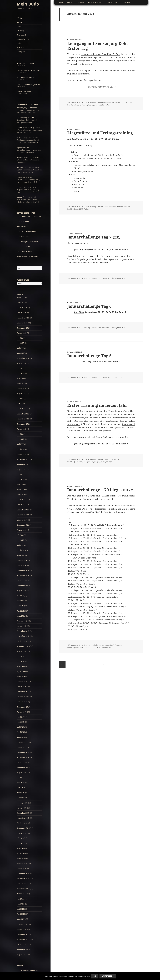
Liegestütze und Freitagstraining (100, 133)
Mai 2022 (20, 444)
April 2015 (21, 853)
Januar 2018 (22, 687)
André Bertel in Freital (26, 77)
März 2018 (21, 677)
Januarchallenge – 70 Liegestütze (100, 490)
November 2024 (23, 358)
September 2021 (23, 464)
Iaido (19, 27)
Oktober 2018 (22, 641)
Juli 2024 (20, 368)
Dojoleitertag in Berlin (26, 118)
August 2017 (22, 712)
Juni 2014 (20, 904)
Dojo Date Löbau (23, 247)
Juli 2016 (20, 778)
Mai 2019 (20, 606)
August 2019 (22, 591)
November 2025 (23, 318)
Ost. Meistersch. (113, 2)
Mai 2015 (20, 848)
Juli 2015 (20, 838)
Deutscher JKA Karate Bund (28, 242)
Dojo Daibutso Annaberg (26, 231)
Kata (118, 102)
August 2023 (22, 394)
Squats (121, 377)
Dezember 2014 (23, 874)
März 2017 (21, 737)
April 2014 (21, 914)
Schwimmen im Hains (25, 63)
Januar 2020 (22, 565)
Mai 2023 (20, 404)
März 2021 (21, 495)
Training (20, 31)
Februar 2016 (22, 803)
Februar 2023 (22, 409)
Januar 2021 (22, 505)
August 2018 (22, 651)
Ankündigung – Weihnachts (27, 138)
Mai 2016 (20, 788)
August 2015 (22, 833)
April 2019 (21, 611)
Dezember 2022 (23, 414)
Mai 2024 (20, 378)
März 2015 (21, 859)
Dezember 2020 (23, 510)
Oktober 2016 (22, 763)
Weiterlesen (108, 976)
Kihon (123, 102)
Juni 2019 (20, 601)
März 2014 (21, 919)
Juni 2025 (20, 343)
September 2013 (23, 949)
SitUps (107, 105)
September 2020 (23, 525)
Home (61, 2)
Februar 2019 (22, 621)
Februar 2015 (22, 864)
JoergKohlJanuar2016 (107, 102)
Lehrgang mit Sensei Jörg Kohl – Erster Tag (99, 46)
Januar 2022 (22, 454)
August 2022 (22, 429)
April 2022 (21, 449)
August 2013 (22, 954)
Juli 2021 (20, 474)
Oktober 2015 (22, 823)
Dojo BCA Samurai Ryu (26, 221)
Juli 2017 (20, 717)
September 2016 (23, 768)
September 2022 (23, 424)
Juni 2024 (20, 373)
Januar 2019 (22, 626)
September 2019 (23, 586)
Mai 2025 (20, 348)
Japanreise (126, 2)
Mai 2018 (20, 666)
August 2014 (22, 894)
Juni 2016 (20, 783)
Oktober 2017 (22, 702)
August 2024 (22, 363)
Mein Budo (28, 4)
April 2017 (21, 732)
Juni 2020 (20, 540)
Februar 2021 (22, 500)
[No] (157, 976)
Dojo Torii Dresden (24, 252)
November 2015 (23, 818)
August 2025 (22, 333)
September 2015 (23, 828)
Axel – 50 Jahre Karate (96, 2)
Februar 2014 (22, 924)
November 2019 (23, 576)
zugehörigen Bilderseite (78, 74)
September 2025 (23, 328)
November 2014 (23, 879)
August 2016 (22, 773)
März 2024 (21, 384)
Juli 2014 (20, 899)
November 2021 (23, 459)
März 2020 (21, 555)
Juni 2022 (20, 439)
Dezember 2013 (23, 934)
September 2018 (23, 646)
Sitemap (20, 965)
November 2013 (23, 939)
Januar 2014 (22, 929)
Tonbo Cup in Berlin (25, 177)
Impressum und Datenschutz (28, 970)
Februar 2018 (22, 682)
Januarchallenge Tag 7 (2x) (94, 237)
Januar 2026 (22, 313)
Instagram (21, 52)
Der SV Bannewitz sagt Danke (28, 128)
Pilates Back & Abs (24, 92)
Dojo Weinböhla (23, 236)
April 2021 (21, 490)
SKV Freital (21, 226)
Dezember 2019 (23, 570)
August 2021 (22, 469)
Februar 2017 (22, 742)
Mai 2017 (20, 727)
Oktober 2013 (22, 944)
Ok (95, 976)
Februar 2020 (22, 560)
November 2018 (23, 636)
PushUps (127, 207)
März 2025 (21, 353)
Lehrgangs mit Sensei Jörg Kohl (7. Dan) (100, 54)
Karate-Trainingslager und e (28, 167)
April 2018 (21, 672)
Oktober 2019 (22, 581)
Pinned (85, 105)
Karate (19, 22)
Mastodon (21, 47)
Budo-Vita (21, 43)
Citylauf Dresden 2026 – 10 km (29, 70)
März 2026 (21, 303)
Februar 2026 (22, 308)
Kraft (112, 645)
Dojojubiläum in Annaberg (27, 187)
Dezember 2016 (23, 752)
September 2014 (23, 889)
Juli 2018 (20, 656)
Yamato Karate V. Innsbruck (28, 257)
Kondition (130, 102)
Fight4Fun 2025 (23, 148)
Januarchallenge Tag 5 (89, 356)
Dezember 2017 (23, 692)
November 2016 (23, 757)
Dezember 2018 (23, 631)
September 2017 (23, 707)
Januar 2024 (22, 389)
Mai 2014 (20, 909)
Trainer (87, 209)
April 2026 (21, 298)
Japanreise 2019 (23, 39)
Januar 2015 (22, 869)
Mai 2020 (20, 545)
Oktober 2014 (22, 884)
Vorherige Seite (62, 665)
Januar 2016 (22, 808)
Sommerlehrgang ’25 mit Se (28, 197)
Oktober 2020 (22, 520)
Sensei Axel (21, 35)
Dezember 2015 (23, 813)
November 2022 (23, 419)
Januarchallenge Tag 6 (89, 306)
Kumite (70, 105)
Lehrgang (77, 105)
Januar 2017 (22, 747)
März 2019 (21, 616)
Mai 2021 (20, 485)
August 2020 (22, 530)
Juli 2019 (20, 596)
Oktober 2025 (22, 323)
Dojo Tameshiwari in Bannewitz (29, 216)
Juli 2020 (20, 535)
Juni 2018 (20, 661)
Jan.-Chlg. (91, 87)
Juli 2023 (20, 399)
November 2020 (23, 515)
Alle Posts (21, 18)
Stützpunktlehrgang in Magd (28, 157)
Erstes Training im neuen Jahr (97, 405)
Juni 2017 (20, 722)
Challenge (97, 645)
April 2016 (21, 793)
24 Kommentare (105, 648)
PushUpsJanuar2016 (96, 105)
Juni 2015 (20, 843)
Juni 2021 (20, 480)
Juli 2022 (20, 434)
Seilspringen (89, 462)
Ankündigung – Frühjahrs (27, 108)
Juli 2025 (20, 338)
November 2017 (23, 697)
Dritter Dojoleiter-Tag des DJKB (29, 85)
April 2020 (21, 550)
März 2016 (21, 798)
